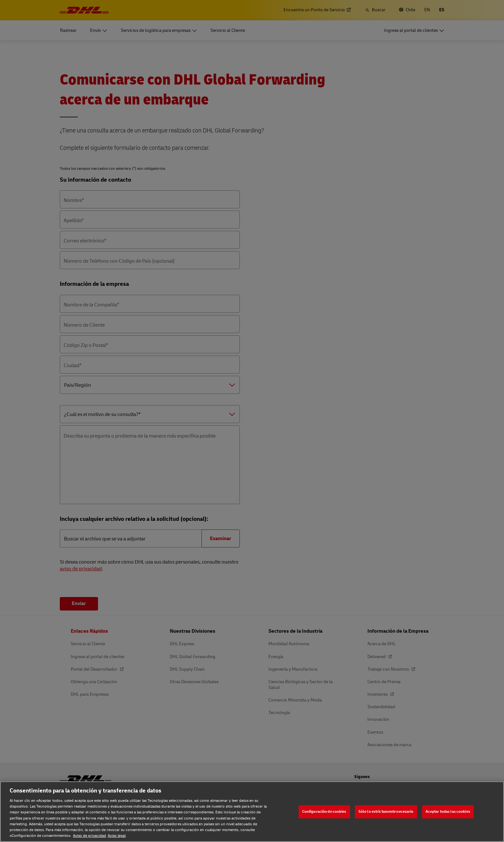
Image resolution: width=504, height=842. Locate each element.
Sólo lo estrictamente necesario (386, 812)
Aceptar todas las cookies (448, 812)
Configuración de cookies (324, 812)
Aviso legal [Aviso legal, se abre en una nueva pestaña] (117, 836)
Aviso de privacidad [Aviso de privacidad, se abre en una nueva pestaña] (90, 836)
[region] (252, 812)
